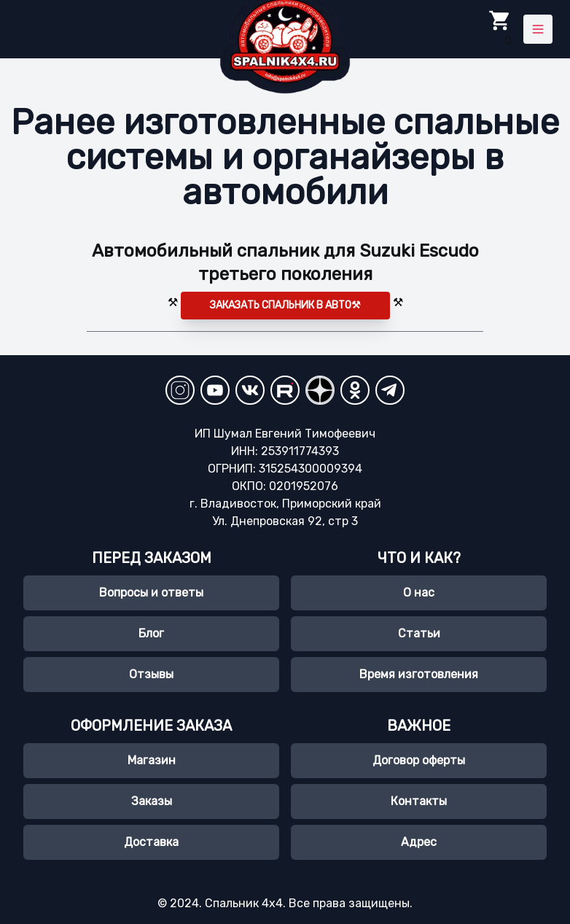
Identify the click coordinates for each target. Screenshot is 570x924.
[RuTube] (285, 390)
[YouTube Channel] (215, 390)
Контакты (419, 801)
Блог (151, 633)
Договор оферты (419, 760)
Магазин (152, 760)
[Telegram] (390, 390)
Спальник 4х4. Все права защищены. (307, 903)
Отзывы (151, 674)
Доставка (151, 842)
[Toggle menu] (538, 29)
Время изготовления (419, 674)
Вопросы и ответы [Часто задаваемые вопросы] (151, 593)
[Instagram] (180, 390)
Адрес (419, 842)
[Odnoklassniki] (355, 390)
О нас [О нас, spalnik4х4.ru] (419, 593)
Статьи (419, 633)
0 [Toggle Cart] (500, 28)
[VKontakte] (250, 390)
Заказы (152, 801)
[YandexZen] (320, 390)
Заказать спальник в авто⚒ (285, 305)
